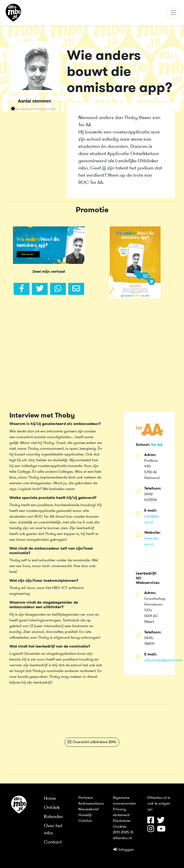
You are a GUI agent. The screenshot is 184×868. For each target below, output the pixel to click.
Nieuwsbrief (89, 809)
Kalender (53, 817)
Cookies (120, 827)
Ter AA (157, 445)
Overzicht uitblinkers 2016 (92, 742)
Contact (53, 842)
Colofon (85, 821)
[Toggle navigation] (173, 13)
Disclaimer (122, 821)
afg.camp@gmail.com (163, 660)
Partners (86, 798)
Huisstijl (85, 815)
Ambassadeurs (91, 804)
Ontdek (52, 808)
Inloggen (123, 850)
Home (50, 799)
